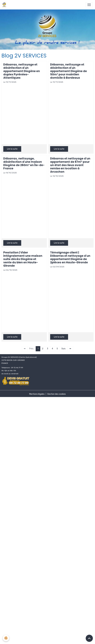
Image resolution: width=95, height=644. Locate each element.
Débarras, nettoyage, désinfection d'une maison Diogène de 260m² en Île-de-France (24, 163)
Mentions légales (37, 394)
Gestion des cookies (57, 394)
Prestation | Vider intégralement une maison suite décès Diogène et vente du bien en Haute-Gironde (23, 259)
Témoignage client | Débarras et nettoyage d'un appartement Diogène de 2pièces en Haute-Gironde (70, 257)
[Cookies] (6, 638)
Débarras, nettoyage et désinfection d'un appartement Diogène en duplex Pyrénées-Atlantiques (22, 71)
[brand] (5, 5)
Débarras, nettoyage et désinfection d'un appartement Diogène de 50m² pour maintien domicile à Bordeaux (68, 71)
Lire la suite (12, 149)
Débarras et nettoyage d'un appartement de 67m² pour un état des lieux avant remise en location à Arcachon (70, 165)
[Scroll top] (89, 638)
